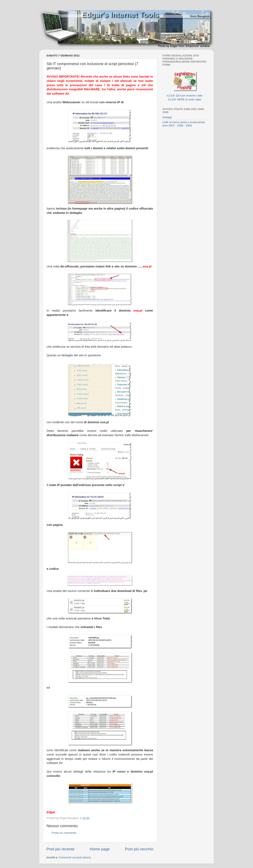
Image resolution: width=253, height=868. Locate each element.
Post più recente (60, 849)
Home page (100, 849)
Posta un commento (64, 833)
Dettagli (167, 117)
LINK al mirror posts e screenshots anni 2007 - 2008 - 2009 (184, 124)
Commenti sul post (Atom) (75, 857)
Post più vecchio (139, 849)
